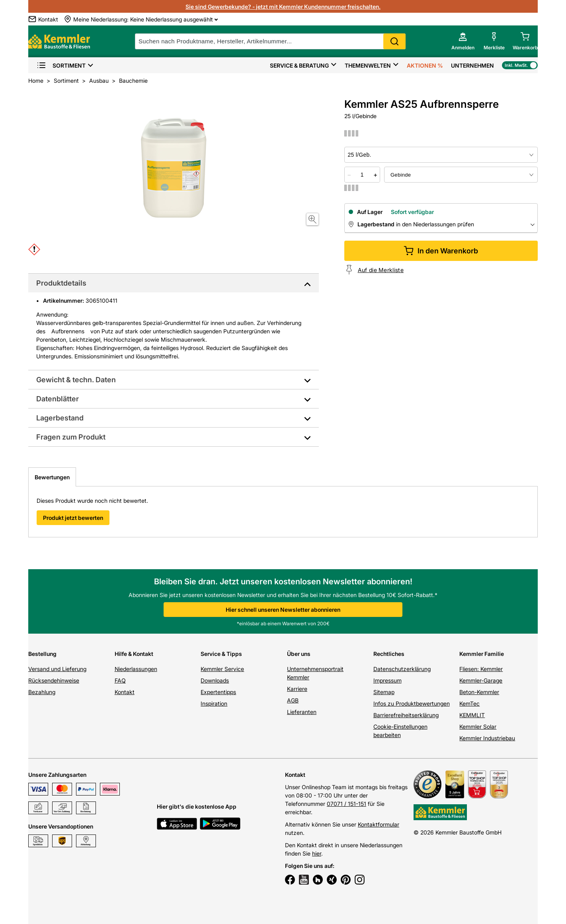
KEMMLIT (472, 715)
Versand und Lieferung (57, 669)
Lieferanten (302, 712)
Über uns (299, 654)
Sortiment (61, 65)
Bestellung (42, 654)
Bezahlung (42, 692)
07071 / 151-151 (346, 804)
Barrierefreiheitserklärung (406, 715)
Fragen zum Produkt (71, 437)
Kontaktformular (379, 824)
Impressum (387, 680)
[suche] (270, 41)
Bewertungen (52, 477)
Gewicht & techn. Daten (76, 380)
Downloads (215, 680)
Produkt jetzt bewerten (73, 518)
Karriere (297, 689)
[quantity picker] (362, 175)
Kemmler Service (222, 669)
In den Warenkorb (441, 251)
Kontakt (125, 692)
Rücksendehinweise (54, 680)
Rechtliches (389, 654)
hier (317, 853)
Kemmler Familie (482, 654)
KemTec (469, 703)
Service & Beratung (299, 65)
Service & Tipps (221, 654)
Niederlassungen (136, 669)
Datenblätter (58, 399)
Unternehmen (472, 65)
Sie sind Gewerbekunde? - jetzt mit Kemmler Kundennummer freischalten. (283, 7)
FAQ (120, 680)
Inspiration (214, 703)
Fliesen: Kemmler (481, 669)
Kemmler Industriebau (487, 738)
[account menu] (463, 41)
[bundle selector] (461, 175)
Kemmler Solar (478, 727)
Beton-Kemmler (479, 692)
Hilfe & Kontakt (134, 654)
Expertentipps (218, 692)
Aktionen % (425, 65)
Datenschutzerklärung (402, 669)
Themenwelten (368, 65)
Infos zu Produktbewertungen (412, 703)
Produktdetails (61, 283)
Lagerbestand (60, 418)
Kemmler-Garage (481, 680)
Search (394, 41)
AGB (293, 700)
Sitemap (384, 692)
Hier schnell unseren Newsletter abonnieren (283, 610)
